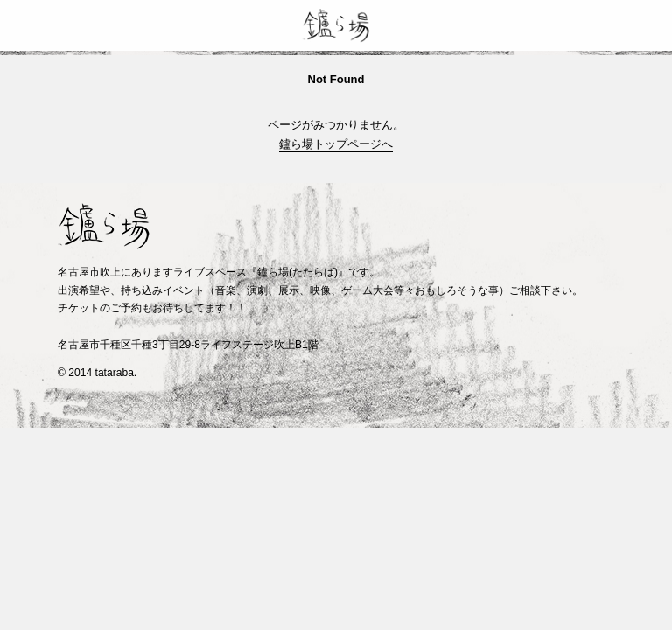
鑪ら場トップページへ (336, 144)
